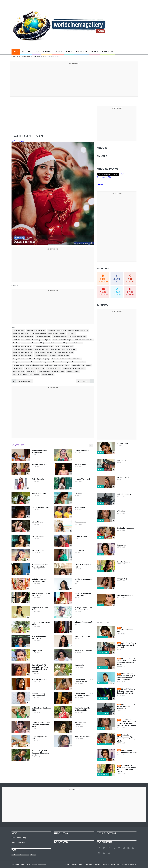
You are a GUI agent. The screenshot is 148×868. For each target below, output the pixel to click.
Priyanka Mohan (103, 652)
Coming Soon (82, 52)
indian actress (40, 368)
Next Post (86, 381)
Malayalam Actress (41, 356)
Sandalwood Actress (20, 375)
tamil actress (86, 365)
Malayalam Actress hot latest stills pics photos (28, 365)
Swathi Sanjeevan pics (60, 337)
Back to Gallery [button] (19, 238)
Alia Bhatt (101, 729)
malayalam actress (79, 368)
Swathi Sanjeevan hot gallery (41, 340)
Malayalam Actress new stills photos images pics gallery (31, 359)
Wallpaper (133, 864)
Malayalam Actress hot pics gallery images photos (69, 362)
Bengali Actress (34, 375)
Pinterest (100, 185)
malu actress (67, 368)
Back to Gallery (18, 141)
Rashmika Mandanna (105, 744)
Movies (95, 52)
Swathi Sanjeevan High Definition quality (63, 349)
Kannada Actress (19, 371)
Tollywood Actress (73, 371)
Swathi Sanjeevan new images (23, 356)
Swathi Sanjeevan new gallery (64, 352)
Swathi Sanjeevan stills (43, 337)
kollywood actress (44, 371)
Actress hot (72, 333)
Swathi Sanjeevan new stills (65, 346)
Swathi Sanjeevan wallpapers (22, 349)
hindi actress (29, 368)
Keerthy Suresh (103, 775)
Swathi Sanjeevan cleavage (57, 333)
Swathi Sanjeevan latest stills (36, 330)
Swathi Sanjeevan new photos (23, 352)
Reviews (46, 52)
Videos (69, 52)
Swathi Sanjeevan (19, 330)
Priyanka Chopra (103, 713)
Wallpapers (107, 52)
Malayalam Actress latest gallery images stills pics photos (32, 362)
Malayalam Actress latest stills (59, 356)
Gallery (26, 52)
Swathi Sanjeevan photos (78, 337)
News (36, 52)
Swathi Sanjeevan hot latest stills (23, 343)
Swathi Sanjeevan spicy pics (22, 346)
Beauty (33, 855)
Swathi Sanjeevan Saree (38, 333)
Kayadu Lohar (102, 637)
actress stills (77, 359)
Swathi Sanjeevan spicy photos (44, 346)
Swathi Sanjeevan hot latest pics (47, 343)
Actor (22, 855)
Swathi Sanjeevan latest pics (57, 330)
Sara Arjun (101, 759)
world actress (31, 371)
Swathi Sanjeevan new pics (43, 352)
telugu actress (18, 368)
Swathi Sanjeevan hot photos (83, 340)
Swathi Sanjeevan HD (41, 349)
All (91, 445)
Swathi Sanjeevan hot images (62, 340)
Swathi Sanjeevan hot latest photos (71, 343)
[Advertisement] (74, 80)
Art (27, 855)
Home (16, 52)
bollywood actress (58, 371)
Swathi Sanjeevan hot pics (21, 340)
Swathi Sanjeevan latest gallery (78, 330)
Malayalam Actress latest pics (61, 359)
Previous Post (21, 381)
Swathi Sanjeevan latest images (23, 337)
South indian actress (53, 368)
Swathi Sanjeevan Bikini (21, 333)
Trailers (58, 52)
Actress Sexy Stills (48, 375)
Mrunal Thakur (103, 668)
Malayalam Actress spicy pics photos (57, 365)
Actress (101, 452)
